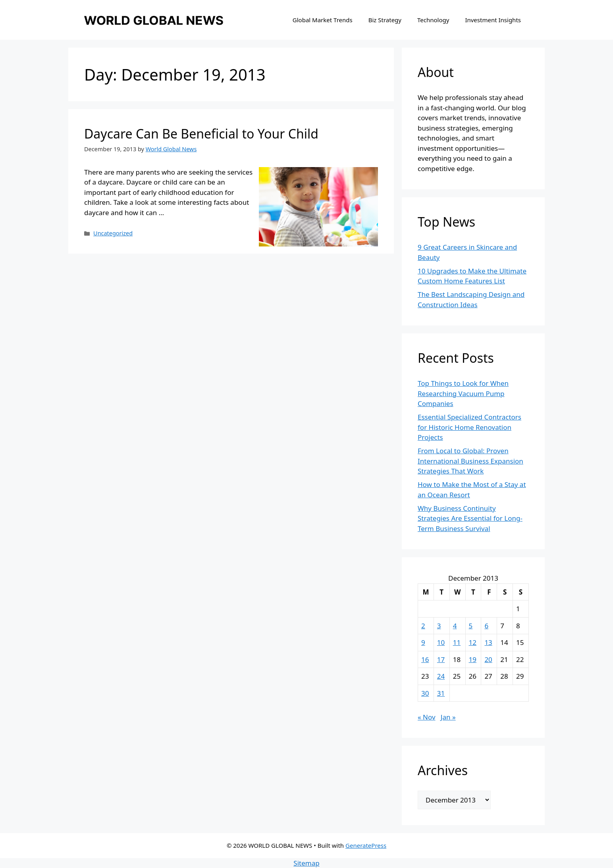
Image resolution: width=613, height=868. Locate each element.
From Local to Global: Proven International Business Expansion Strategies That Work (470, 461)
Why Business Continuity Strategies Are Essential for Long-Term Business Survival (470, 518)
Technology (433, 20)
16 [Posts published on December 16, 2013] (425, 659)
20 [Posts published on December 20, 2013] (488, 659)
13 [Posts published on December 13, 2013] (488, 642)
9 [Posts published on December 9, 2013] (423, 642)
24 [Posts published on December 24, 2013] (441, 676)
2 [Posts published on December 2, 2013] (423, 626)
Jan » (448, 717)
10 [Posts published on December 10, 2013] (441, 642)
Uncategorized (113, 233)
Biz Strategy (385, 20)
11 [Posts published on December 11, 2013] (457, 642)
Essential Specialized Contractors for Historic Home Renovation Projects (469, 427)
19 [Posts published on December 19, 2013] (473, 659)
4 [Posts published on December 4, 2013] (455, 626)
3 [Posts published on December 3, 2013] (439, 626)
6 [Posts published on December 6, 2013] (486, 626)
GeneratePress (366, 845)
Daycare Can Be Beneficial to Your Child (201, 134)
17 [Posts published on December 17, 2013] (441, 659)
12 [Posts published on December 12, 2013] (473, 642)
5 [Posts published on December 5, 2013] (471, 626)
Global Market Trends (323, 20)
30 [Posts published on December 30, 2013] (425, 693)
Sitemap (306, 863)
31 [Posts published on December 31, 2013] (441, 693)
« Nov (427, 717)
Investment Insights (493, 20)
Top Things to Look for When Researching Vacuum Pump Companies (463, 393)
